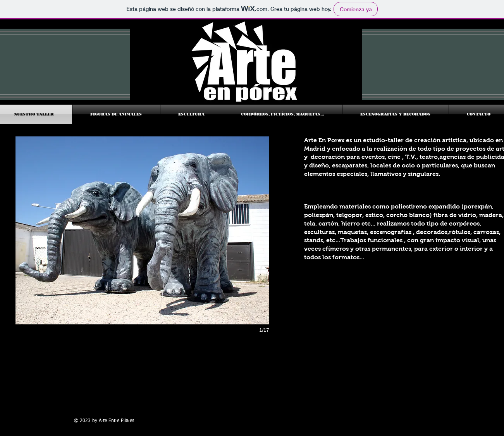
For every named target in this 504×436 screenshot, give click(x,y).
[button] (142, 230)
